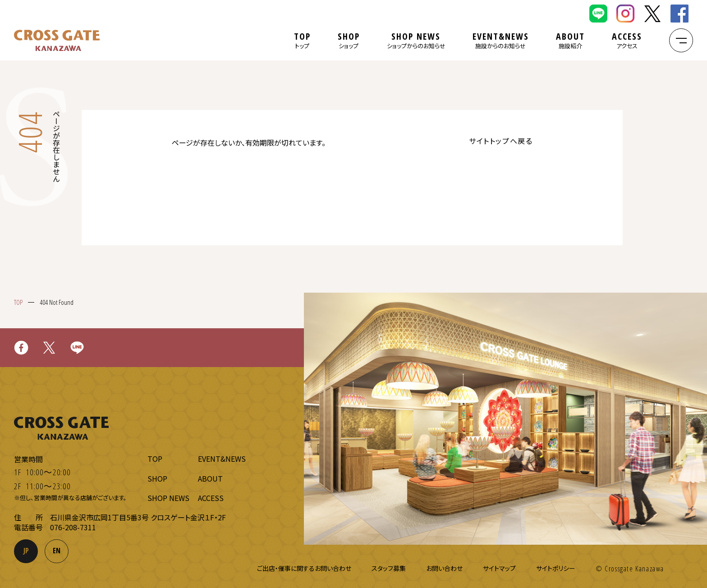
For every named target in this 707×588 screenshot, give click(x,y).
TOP (302, 40)
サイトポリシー (556, 568)
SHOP (349, 40)
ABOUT (570, 40)
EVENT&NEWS (501, 40)
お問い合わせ (444, 568)
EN (57, 551)
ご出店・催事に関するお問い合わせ (304, 568)
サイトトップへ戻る (501, 141)
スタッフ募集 (389, 568)
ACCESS (627, 40)
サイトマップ (499, 568)
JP (26, 551)
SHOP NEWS (416, 40)
